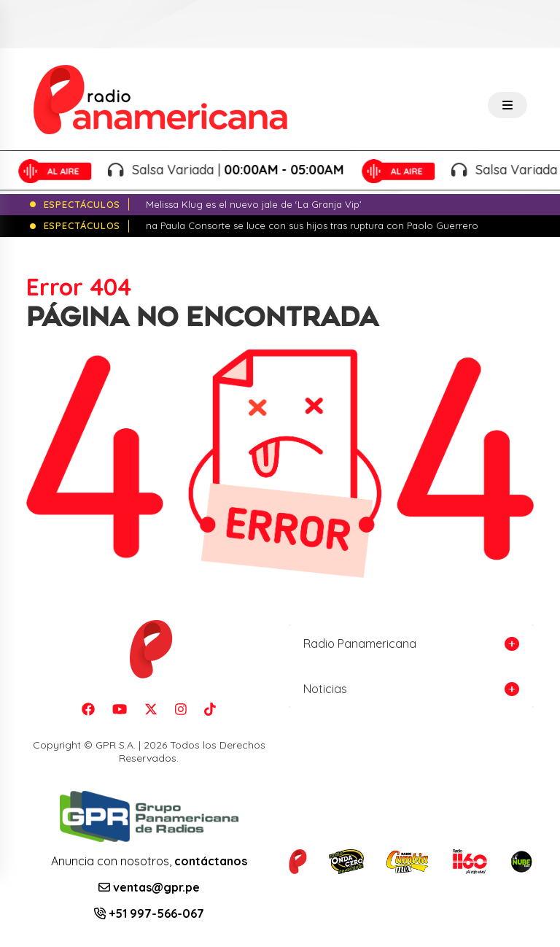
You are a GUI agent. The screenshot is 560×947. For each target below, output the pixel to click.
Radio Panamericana (360, 643)
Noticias (325, 689)
